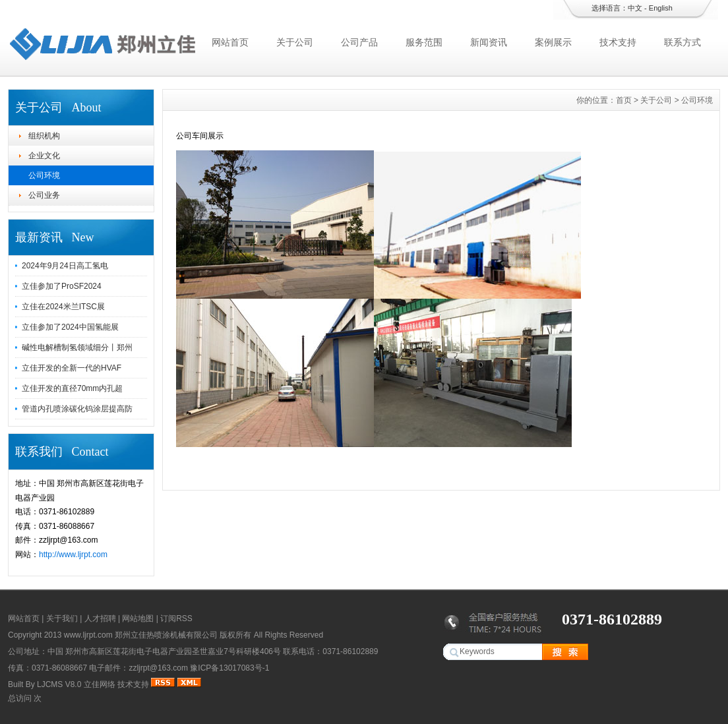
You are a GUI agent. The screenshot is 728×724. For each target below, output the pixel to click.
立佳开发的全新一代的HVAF (72, 368)
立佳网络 (100, 684)
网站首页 (230, 42)
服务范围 (424, 42)
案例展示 (553, 42)
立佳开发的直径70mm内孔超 (72, 388)
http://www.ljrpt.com (73, 555)
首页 (624, 100)
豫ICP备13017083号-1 (229, 668)
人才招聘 (100, 618)
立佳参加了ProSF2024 (62, 286)
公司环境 (44, 175)
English (661, 8)
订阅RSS (176, 618)
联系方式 (682, 42)
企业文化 (44, 156)
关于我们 (62, 618)
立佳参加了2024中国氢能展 (70, 327)
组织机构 (44, 136)
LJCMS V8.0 (59, 684)
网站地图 (138, 618)
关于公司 (295, 42)
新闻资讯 (489, 42)
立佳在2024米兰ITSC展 (63, 307)
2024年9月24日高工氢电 (65, 266)
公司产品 (359, 42)
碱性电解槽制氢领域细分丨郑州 (77, 347)
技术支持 (618, 42)
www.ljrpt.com (88, 635)
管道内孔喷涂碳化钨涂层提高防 (77, 409)
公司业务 (44, 195)
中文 (635, 8)
